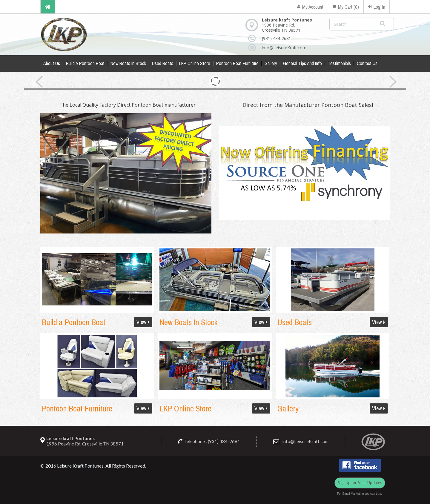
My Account (310, 7)
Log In (377, 7)
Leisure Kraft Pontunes (80, 466)
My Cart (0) (346, 7)
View (141, 322)
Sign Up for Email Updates (360, 483)
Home (48, 7)
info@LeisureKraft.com (278, 48)
